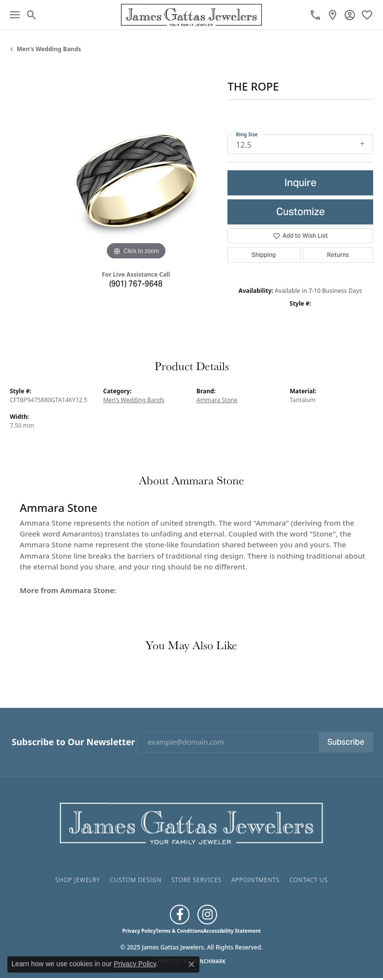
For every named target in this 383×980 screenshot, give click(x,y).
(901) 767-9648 (136, 284)
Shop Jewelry (78, 880)
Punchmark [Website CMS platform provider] (209, 961)
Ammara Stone (217, 400)
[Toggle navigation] (15, 15)
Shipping (264, 255)
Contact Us (309, 880)
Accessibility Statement (232, 931)
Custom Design (136, 880)
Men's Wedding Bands (49, 49)
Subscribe (346, 742)
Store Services (196, 880)
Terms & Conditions (179, 931)
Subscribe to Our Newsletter (73, 742)
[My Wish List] (367, 15)
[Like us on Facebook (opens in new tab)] (180, 915)
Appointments (255, 880)
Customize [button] (301, 212)
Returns (338, 255)
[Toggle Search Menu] (32, 15)
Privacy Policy (139, 931)
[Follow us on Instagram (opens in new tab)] (207, 915)
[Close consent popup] (191, 964)
